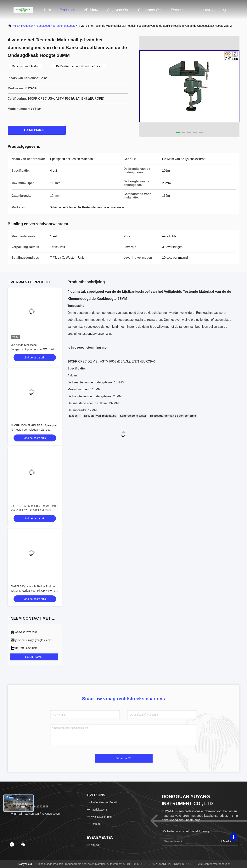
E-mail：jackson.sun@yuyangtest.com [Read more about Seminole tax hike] (36, 814)
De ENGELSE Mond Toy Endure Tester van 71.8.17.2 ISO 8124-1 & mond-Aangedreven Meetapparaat (34, 510)
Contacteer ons (150, 10)
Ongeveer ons (118, 10)
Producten (67, 10)
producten (27, 26)
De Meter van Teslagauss (100, 416)
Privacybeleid (24, 864)
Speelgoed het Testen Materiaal (56, 26)
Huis (48, 10)
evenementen (182, 10)
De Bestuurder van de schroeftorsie (173, 416)
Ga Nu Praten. (37, 130)
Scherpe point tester (133, 416)
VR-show (91, 10)
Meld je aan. (227, 841)
